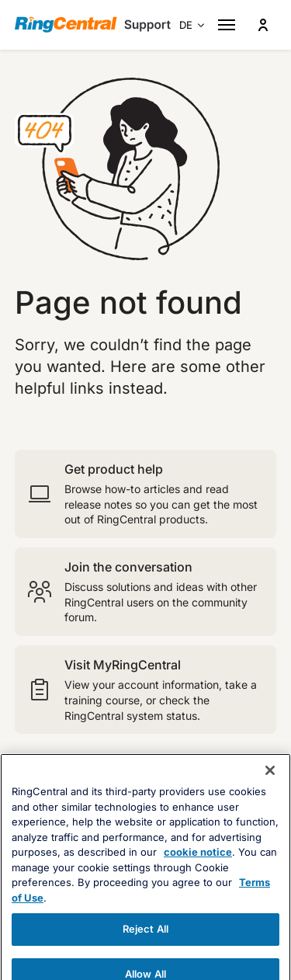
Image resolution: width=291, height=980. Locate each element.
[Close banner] (270, 805)
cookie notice (198, 888)
